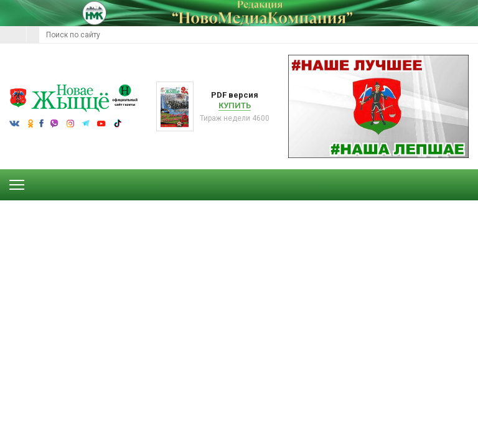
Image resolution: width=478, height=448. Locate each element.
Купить (235, 105)
